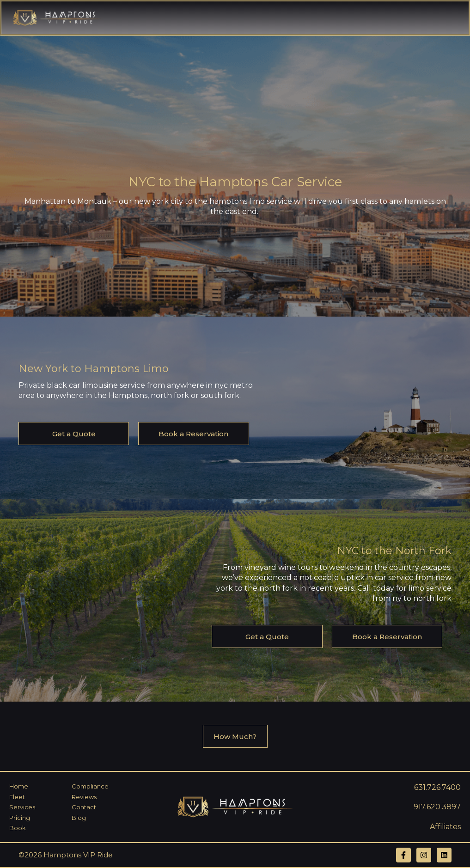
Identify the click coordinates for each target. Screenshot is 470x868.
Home (19, 786)
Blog (79, 818)
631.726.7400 (437, 787)
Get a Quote (74, 434)
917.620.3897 (437, 807)
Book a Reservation (193, 434)
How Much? (235, 737)
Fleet (17, 797)
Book (18, 828)
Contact (84, 807)
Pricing (20, 818)
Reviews (84, 797)
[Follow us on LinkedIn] (444, 855)
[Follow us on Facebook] (403, 855)
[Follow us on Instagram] (424, 855)
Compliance (90, 786)
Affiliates (445, 827)
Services (22, 807)
